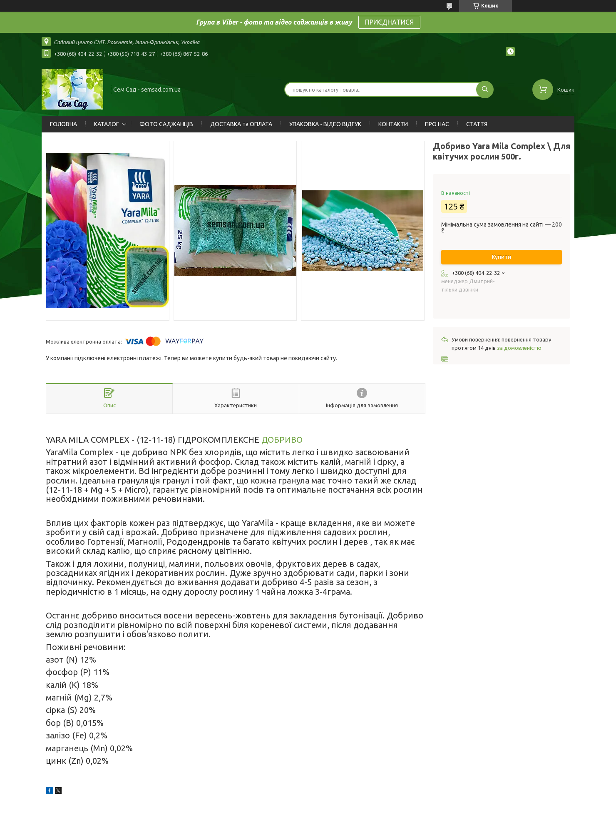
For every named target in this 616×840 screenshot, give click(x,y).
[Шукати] (485, 90)
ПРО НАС (437, 124)
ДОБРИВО (282, 440)
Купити (502, 257)
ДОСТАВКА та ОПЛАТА (241, 124)
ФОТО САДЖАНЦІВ (166, 124)
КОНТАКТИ (393, 124)
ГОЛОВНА (63, 124)
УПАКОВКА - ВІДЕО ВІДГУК (325, 124)
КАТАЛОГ (107, 124)
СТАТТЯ (477, 124)
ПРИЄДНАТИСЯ (389, 22)
